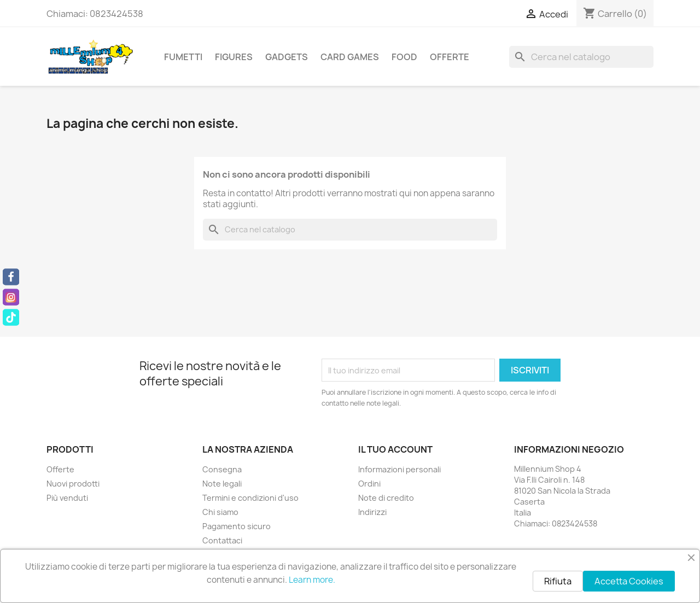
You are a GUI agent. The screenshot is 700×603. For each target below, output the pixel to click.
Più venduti (67, 498)
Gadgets (287, 57)
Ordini (369, 484)
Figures (234, 57)
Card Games (350, 57)
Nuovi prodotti (73, 484)
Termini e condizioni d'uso (250, 498)
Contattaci (222, 540)
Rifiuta (558, 581)
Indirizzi (372, 512)
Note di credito (386, 498)
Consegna (222, 469)
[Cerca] (581, 57)
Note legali (222, 484)
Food (404, 57)
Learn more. (312, 580)
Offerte (450, 57)
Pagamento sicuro (237, 526)
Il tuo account (395, 449)
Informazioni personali (399, 469)
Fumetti (183, 57)
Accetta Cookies (629, 581)
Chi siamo (220, 512)
